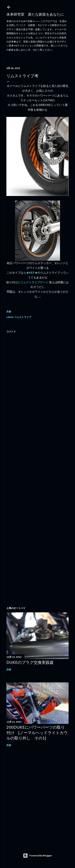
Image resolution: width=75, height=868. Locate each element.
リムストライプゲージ (35, 282)
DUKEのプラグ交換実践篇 (30, 662)
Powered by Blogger (37, 856)
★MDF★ (32, 273)
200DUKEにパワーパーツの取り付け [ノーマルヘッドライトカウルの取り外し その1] (37, 732)
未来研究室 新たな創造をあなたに (35, 14)
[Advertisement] (37, 474)
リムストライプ (23, 317)
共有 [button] (9, 312)
